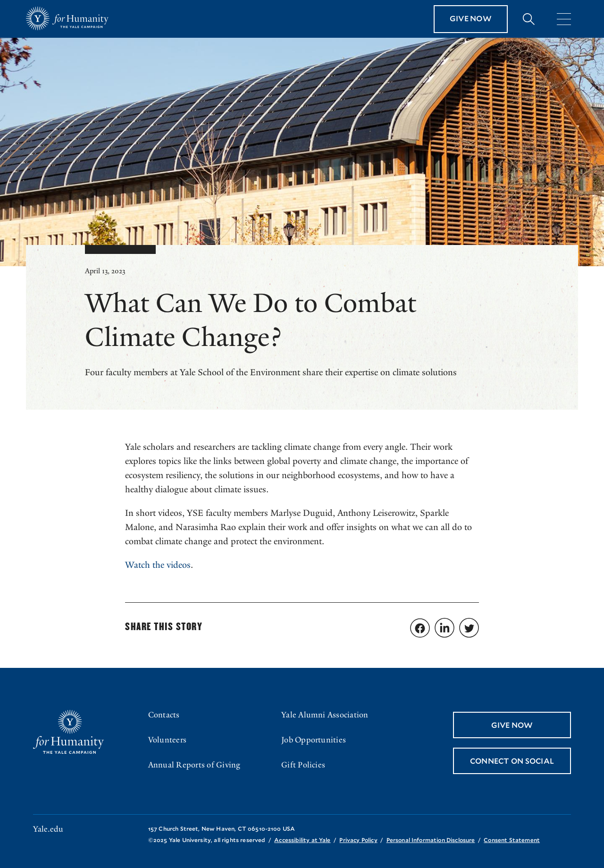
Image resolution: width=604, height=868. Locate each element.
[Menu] (564, 19)
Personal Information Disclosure (431, 840)
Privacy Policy (358, 840)
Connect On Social (512, 761)
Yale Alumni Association (325, 715)
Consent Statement (512, 840)
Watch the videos (158, 565)
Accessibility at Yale (302, 840)
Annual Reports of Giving (194, 765)
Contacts (164, 715)
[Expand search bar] (529, 19)
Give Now (471, 18)
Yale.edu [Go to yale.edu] (48, 829)
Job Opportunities (314, 740)
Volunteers (167, 740)
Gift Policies (303, 765)
